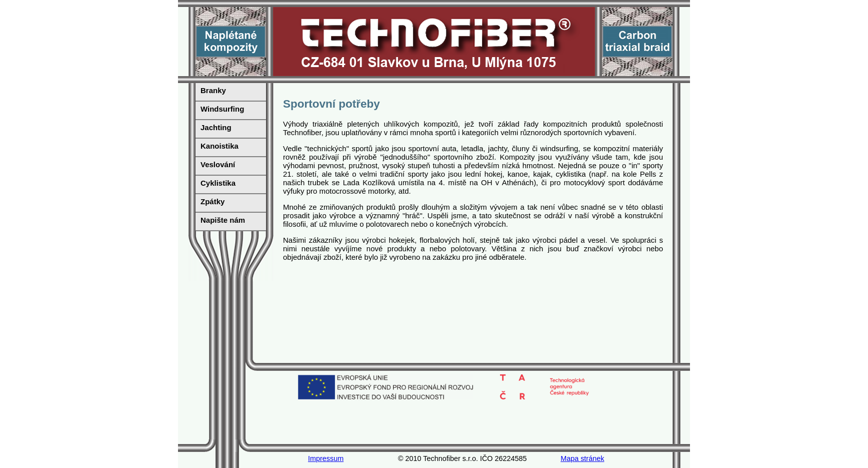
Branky (213, 90)
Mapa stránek (582, 458)
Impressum (326, 458)
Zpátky (212, 201)
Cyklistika (218, 183)
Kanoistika (219, 146)
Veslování (218, 164)
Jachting (216, 127)
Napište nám (223, 220)
